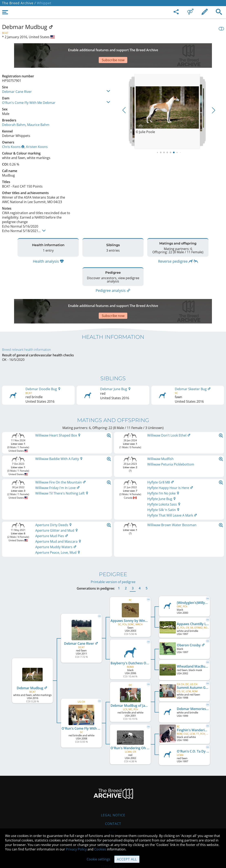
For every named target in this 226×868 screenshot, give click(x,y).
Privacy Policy (76, 849)
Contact (113, 799)
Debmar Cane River (17, 77)
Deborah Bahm (14, 110)
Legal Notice (113, 791)
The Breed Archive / (19, 3)
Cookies (113, 825)
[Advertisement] (101, 48)
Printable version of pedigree (113, 557)
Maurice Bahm (38, 110)
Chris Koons (13, 132)
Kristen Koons (37, 132)
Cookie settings (98, 859)
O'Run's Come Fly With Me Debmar (29, 88)
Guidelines (113, 816)
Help (113, 808)
